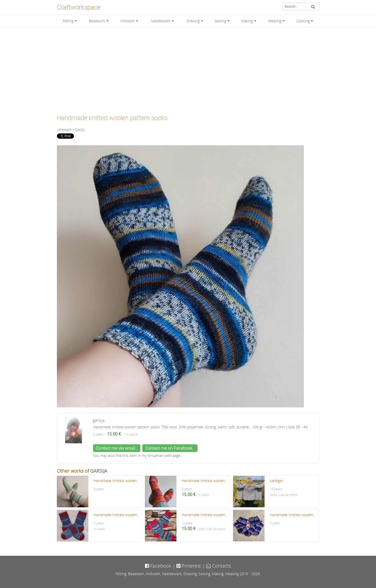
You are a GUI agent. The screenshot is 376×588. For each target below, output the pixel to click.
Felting (68, 21)
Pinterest (189, 566)
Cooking (303, 21)
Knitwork (128, 21)
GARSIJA (99, 471)
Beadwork (97, 21)
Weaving (275, 21)
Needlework (161, 21)
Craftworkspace (79, 7)
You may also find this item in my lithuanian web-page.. (138, 455)
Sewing (220, 21)
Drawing (193, 21)
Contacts (219, 566)
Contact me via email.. (117, 448)
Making (247, 21)
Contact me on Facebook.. (170, 448)
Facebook (158, 566)
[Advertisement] (188, 69)
